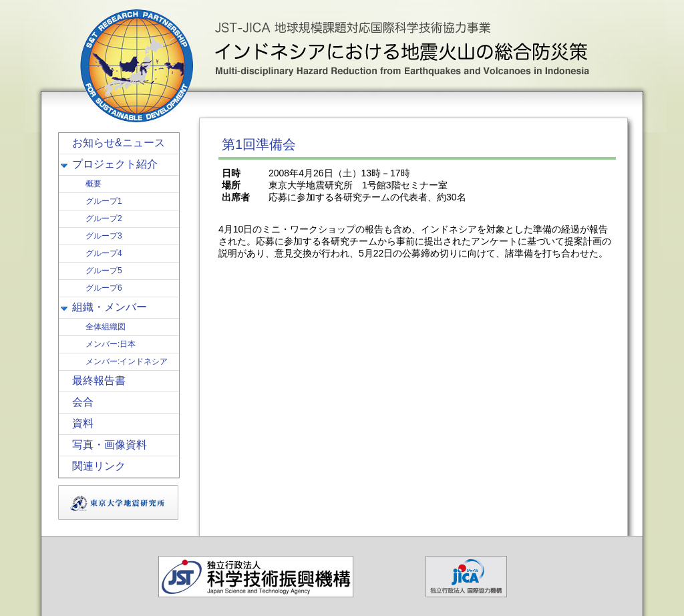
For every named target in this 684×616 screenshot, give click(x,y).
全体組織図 (106, 327)
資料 (83, 423)
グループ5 (104, 271)
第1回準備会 (259, 144)
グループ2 (104, 218)
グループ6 (104, 288)
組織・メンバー (110, 307)
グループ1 (104, 201)
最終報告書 (99, 380)
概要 (94, 184)
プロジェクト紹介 (115, 164)
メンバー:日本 (111, 344)
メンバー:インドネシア (127, 361)
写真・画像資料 (110, 445)
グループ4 (104, 253)
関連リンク (99, 466)
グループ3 (104, 236)
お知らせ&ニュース (119, 143)
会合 (83, 402)
